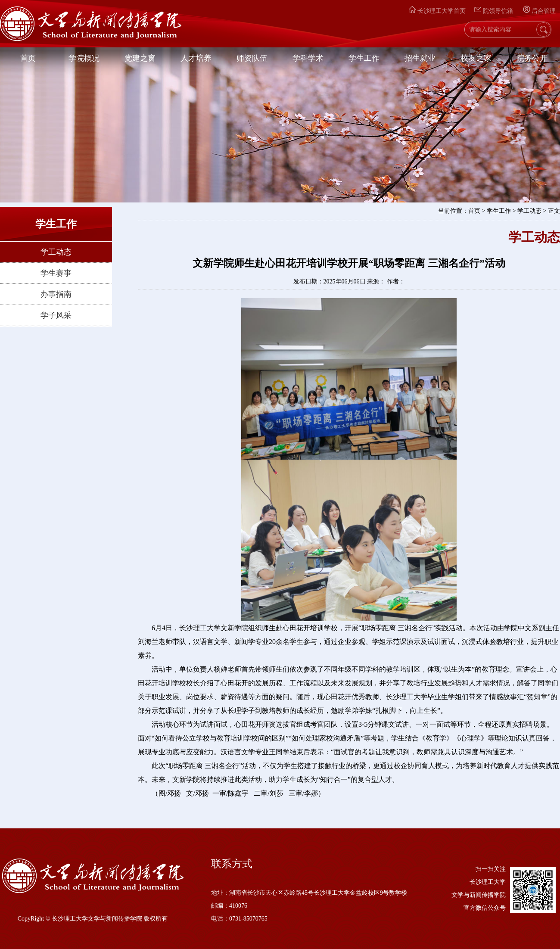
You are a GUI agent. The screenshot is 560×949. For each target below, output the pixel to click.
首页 (28, 58)
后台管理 (539, 11)
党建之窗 (140, 58)
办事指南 (56, 294)
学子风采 (56, 315)
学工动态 (56, 252)
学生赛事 (56, 273)
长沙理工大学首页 (437, 11)
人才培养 (196, 58)
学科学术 (308, 58)
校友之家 (476, 58)
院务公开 (532, 58)
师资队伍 (252, 58)
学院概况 (84, 58)
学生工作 (364, 58)
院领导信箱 (495, 11)
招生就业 (420, 58)
